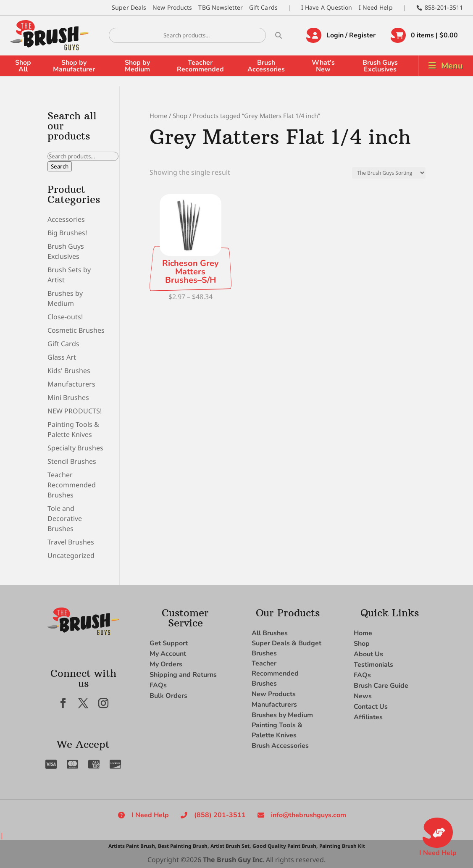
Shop (180, 116)
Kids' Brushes (69, 371)
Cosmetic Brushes (76, 330)
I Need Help (376, 7)
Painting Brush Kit (342, 846)
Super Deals (129, 7)
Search (60, 166)
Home (158, 116)
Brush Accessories (266, 66)
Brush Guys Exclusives (380, 66)
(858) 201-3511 (220, 815)
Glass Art (62, 357)
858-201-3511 (444, 7)
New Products (172, 7)
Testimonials (373, 665)
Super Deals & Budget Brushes (286, 648)
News (363, 696)
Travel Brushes (71, 542)
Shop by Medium (137, 66)
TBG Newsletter (220, 7)
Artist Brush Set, (231, 846)
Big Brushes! (67, 233)
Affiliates (368, 717)
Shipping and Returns (183, 675)
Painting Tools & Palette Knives (277, 730)
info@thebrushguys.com (309, 815)
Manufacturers (71, 384)
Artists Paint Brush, (132, 846)
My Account (168, 654)
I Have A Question (327, 7)
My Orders (166, 664)
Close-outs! (65, 317)
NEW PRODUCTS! (75, 411)
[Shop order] (389, 173)
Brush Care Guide (381, 686)
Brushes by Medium (282, 715)
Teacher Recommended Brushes (72, 485)
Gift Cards (263, 7)
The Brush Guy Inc (233, 860)
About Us (368, 654)
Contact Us (371, 707)
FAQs (158, 685)
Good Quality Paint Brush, (285, 846)
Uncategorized (71, 555)
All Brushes (270, 633)
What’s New (323, 66)
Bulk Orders (168, 696)
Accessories (66, 219)
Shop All (23, 66)
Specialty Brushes (75, 448)
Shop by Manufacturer (74, 66)
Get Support (169, 643)
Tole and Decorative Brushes (65, 518)
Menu (452, 66)
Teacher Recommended (200, 66)
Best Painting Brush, (183, 846)
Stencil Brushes (72, 461)
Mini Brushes (68, 397)
